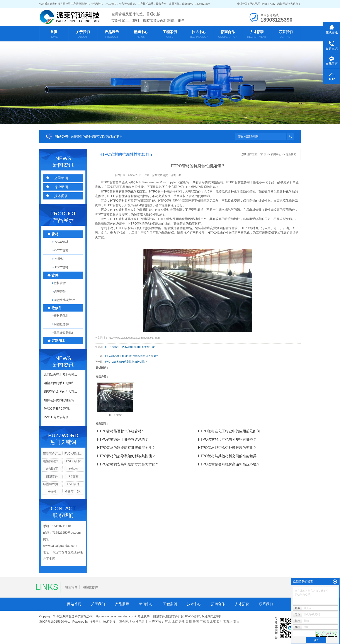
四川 (219, 622)
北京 (175, 622)
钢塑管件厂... (52, 453)
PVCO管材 (73, 461)
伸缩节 (73, 469)
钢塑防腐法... (52, 461)
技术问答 (61, 196)
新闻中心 (276, 154)
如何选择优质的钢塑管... (60, 400)
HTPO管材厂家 (146, 347)
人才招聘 (242, 604)
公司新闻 (61, 178)
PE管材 (74, 476)
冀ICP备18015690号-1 (54, 622)
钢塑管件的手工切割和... (60, 383)
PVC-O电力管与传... (58, 417)
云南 (196, 622)
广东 (203, 622)
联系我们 (266, 604)
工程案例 (170, 604)
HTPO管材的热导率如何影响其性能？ (126, 456)
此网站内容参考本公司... (60, 375)
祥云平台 (95, 622)
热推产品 (138, 622)
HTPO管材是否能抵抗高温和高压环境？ (229, 464)
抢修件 (52, 492)
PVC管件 (74, 484)
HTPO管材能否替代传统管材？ (121, 431)
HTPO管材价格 (127, 347)
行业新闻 (61, 187)
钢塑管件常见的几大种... (60, 392)
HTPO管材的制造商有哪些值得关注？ (126, 448)
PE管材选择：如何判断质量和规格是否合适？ (132, 356)
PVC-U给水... (73, 453)
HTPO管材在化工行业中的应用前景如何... (231, 431)
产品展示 (122, 604)
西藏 (226, 622)
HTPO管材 (108, 182)
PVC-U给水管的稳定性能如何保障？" (127, 362)
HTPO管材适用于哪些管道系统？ (123, 439)
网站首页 (74, 604)
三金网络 (125, 622)
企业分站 (242, 4)
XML (272, 4)
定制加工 (52, 469)
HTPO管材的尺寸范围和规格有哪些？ (227, 439)
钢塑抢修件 (90, 587)
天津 (182, 622)
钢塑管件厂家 (175, 616)
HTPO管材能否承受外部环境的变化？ (227, 448)
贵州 (189, 622)
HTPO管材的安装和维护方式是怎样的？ (128, 464)
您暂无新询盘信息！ (289, 4)
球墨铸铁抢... (52, 484)
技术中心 (194, 604)
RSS (265, 4)
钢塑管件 (52, 476)
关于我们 (98, 604)
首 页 (263, 154)
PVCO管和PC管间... (58, 409)
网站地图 (255, 4)
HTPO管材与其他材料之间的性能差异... (229, 456)
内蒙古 (235, 622)
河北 (168, 622)
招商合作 (218, 604)
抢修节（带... (73, 492)
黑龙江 (211, 622)
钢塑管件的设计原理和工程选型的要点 (97, 137)
